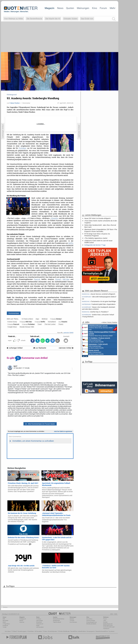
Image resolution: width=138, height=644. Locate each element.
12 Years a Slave (27, 319)
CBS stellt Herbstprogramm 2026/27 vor (99, 298)
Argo (37, 319)
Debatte (72, 619)
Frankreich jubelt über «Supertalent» (99, 304)
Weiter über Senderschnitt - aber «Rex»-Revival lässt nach (100, 226)
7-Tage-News (6, 624)
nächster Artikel (66, 348)
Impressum (106, 629)
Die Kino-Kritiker (91, 620)
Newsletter (5, 620)
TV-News (39, 619)
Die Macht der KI (53, 19)
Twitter (5, 627)
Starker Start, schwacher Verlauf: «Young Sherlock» (98, 316)
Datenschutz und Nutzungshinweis (108, 625)
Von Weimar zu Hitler (14, 19)
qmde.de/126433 (68, 333)
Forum (103, 8)
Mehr (113, 8)
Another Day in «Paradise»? (95, 312)
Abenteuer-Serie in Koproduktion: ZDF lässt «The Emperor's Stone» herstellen (101, 230)
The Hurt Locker (50, 324)
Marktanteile (56, 620)
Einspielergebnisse (92, 622)
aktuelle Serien (82, 631)
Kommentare (14, 313)
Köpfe (38, 625)
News (60, 8)
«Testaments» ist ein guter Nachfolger (99, 301)
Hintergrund (23, 619)
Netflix (71, 243)
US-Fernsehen (40, 627)
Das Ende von (87, 19)
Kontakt (105, 622)
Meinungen (83, 8)
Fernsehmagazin (22, 631)
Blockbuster (66, 631)
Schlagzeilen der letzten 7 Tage (95, 245)
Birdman (45, 319)
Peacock (37, 279)
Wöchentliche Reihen (59, 619)
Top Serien (111, 631)
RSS (4, 619)
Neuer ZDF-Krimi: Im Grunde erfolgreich (97, 218)
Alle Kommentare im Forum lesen (40, 424)
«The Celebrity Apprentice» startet (96, 238)
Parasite (63, 322)
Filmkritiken (31, 631)
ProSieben (22, 148)
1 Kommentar (26, 103)
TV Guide (60, 631)
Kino (95, 8)
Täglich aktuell (57, 622)
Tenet (40, 324)
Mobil (4, 622)
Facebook (5, 625)
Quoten (70, 8)
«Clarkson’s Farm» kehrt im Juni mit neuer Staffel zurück (98, 242)
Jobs (105, 620)
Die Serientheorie (34, 19)
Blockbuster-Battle (91, 624)
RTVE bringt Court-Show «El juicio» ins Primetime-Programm (97, 235)
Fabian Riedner (15, 103)
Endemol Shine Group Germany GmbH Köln (100, 328)
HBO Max (66, 279)
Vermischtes (39, 620)
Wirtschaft (39, 622)
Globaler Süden (71, 19)
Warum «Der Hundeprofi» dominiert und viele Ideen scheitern (99, 308)
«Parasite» (55, 218)
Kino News (8, 631)
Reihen (21, 620)
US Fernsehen (38, 631)
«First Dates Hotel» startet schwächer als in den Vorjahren (101, 222)
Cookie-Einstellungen (109, 627)
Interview (22, 622)
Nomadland (52, 322)
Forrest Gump (12, 322)
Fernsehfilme (74, 631)
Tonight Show (12, 327)
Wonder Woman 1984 (27, 327)
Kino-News (89, 619)
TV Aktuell (14, 631)
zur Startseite (40, 348)
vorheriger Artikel (15, 348)
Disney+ (58, 279)
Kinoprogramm (91, 631)
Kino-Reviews (73, 622)
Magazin (50, 8)
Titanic (61, 324)
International (40, 624)
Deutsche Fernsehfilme (102, 631)
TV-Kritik (72, 620)
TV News (45, 631)
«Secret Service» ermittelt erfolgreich (99, 294)
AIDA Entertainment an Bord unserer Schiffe (96, 340)
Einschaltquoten (53, 631)
